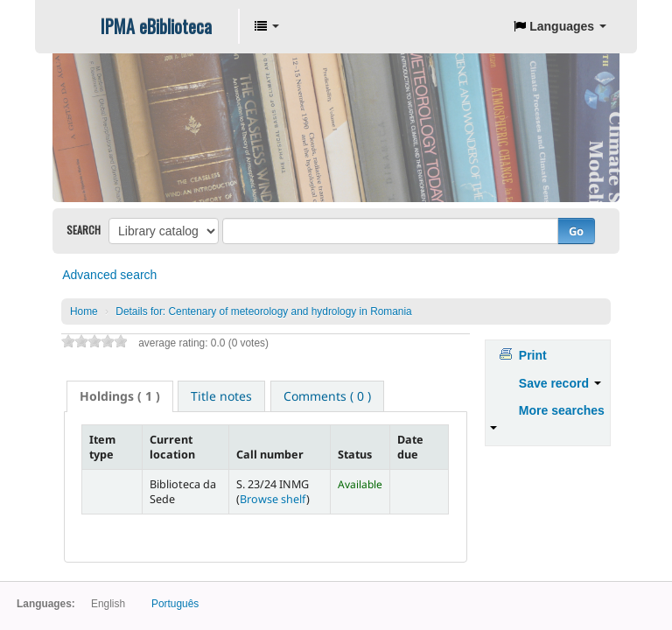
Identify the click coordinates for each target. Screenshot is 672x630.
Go (576, 231)
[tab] (120, 396)
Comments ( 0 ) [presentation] (327, 396)
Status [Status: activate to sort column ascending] (355, 455)
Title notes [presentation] (221, 396)
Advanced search (109, 275)
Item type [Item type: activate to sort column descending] (102, 447)
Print (533, 355)
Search (84, 230)
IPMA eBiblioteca (156, 26)
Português (175, 604)
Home (84, 311)
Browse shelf (273, 499)
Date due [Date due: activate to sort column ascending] (410, 447)
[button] (267, 26)
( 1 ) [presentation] (120, 396)
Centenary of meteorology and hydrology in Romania (263, 311)
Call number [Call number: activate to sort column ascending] (270, 455)
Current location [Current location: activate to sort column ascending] (172, 447)
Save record (560, 383)
